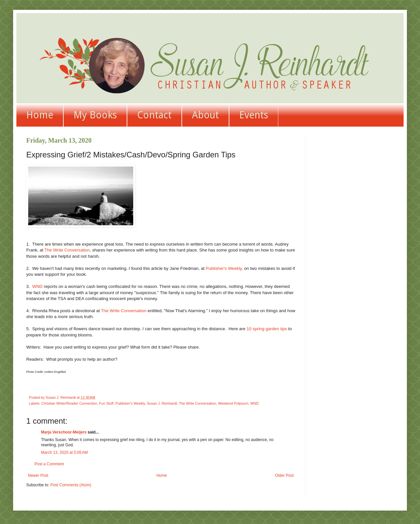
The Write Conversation (67, 250)
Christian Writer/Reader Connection (69, 403)
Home (40, 115)
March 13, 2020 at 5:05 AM (64, 453)
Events (254, 115)
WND (37, 286)
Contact (154, 115)
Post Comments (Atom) (71, 485)
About (205, 115)
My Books (95, 115)
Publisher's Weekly (224, 268)
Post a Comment (49, 464)
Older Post (284, 475)
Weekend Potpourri (233, 403)
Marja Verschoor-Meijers (64, 432)
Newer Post (38, 475)
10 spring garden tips (267, 329)
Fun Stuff (106, 403)
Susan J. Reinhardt (162, 403)
